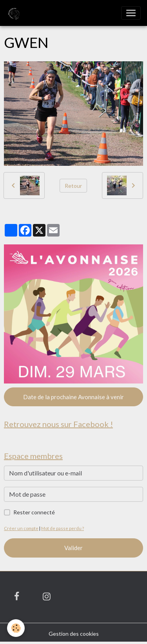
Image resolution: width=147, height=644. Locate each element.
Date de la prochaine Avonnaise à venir (73, 397)
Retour (73, 186)
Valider (73, 548)
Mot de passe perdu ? (63, 528)
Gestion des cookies (74, 634)
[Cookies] (16, 628)
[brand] (14, 13)
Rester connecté (34, 512)
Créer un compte (21, 528)
